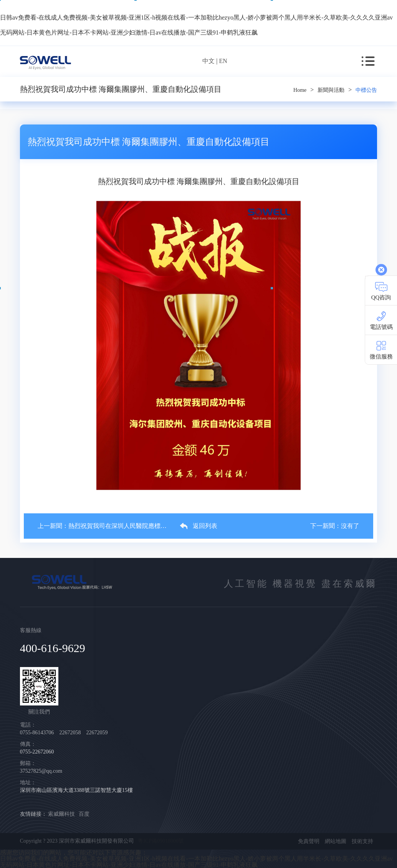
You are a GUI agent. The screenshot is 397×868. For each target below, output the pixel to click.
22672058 (71, 733)
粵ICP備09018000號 (161, 841)
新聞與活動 (331, 90)
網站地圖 (336, 841)
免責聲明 (309, 841)
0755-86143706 (38, 733)
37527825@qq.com (41, 771)
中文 (208, 61)
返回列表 (199, 526)
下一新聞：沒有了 (335, 526)
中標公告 (366, 90)
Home (300, 90)
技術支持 (362, 841)
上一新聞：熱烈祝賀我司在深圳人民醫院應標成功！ (102, 526)
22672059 (97, 733)
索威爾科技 (61, 814)
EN (223, 61)
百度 (84, 814)
